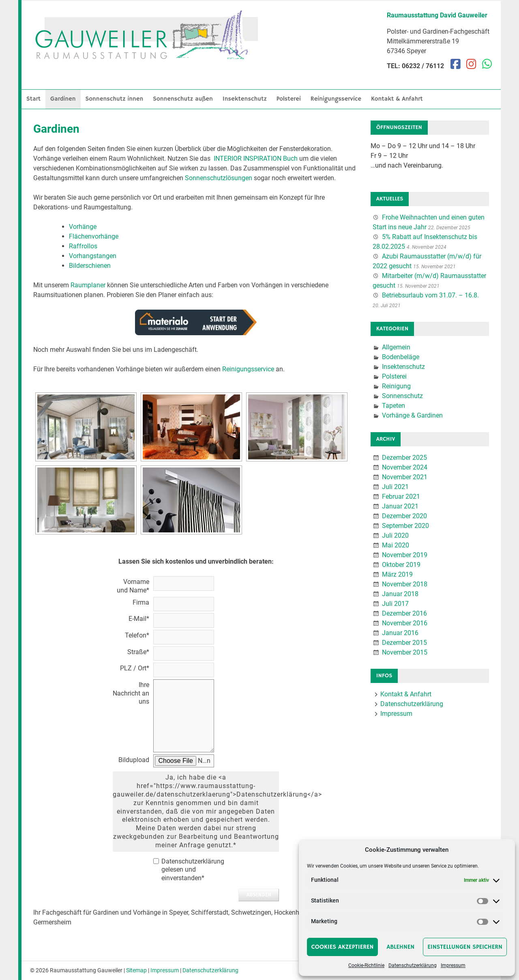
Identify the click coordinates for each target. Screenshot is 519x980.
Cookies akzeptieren (343, 947)
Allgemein (396, 347)
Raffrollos (83, 246)
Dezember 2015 (404, 643)
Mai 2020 (396, 545)
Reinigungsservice (336, 99)
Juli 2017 (395, 604)
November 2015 (405, 652)
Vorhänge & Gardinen (412, 415)
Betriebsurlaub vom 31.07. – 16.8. (430, 295)
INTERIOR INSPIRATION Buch (256, 158)
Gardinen (63, 99)
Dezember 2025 (404, 458)
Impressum (453, 965)
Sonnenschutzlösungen (219, 178)
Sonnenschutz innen (115, 99)
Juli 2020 (395, 535)
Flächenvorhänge (94, 236)
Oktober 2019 (401, 565)
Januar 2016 (400, 633)
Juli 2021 (395, 487)
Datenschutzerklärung (413, 965)
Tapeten (394, 406)
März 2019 (397, 574)
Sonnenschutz (402, 396)
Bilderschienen (90, 266)
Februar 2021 (401, 496)
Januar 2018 (400, 594)
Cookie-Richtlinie (366, 965)
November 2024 (405, 467)
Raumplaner (88, 285)
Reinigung (396, 386)
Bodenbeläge (401, 357)
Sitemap (136, 970)
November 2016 (405, 623)
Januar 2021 (400, 506)
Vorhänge (83, 227)
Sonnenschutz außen (183, 99)
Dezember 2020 (404, 516)
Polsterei (289, 99)
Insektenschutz (245, 99)
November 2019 (405, 555)
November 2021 (405, 477)
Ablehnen (400, 947)
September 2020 (405, 526)
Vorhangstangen (93, 256)
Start (33, 99)
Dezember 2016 (404, 613)
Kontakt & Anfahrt (397, 99)
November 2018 (405, 584)
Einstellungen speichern (465, 947)
